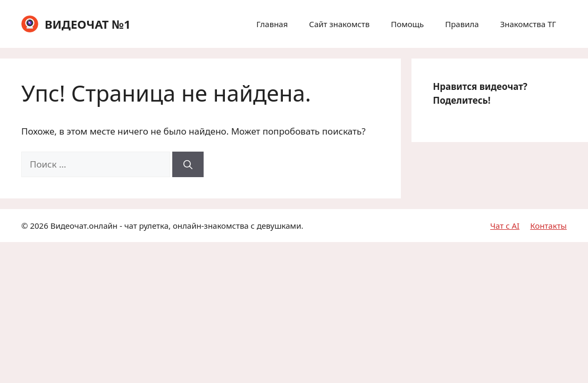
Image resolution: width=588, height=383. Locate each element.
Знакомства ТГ (528, 24)
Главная (272, 24)
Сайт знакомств (339, 24)
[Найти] (188, 164)
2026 (39, 226)
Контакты (548, 226)
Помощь (407, 24)
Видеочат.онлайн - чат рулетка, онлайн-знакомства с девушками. (177, 226)
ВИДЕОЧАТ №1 (88, 24)
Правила (462, 24)
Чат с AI (505, 226)
